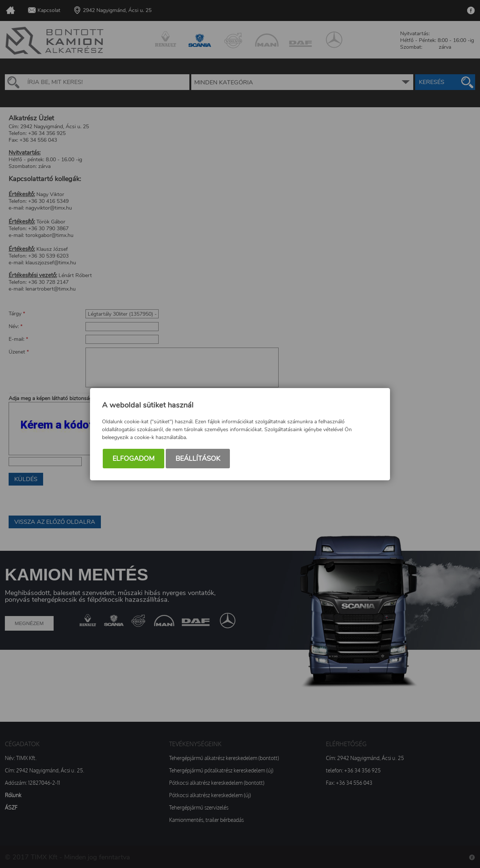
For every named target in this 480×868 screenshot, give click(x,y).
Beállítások (198, 459)
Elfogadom (133, 459)
